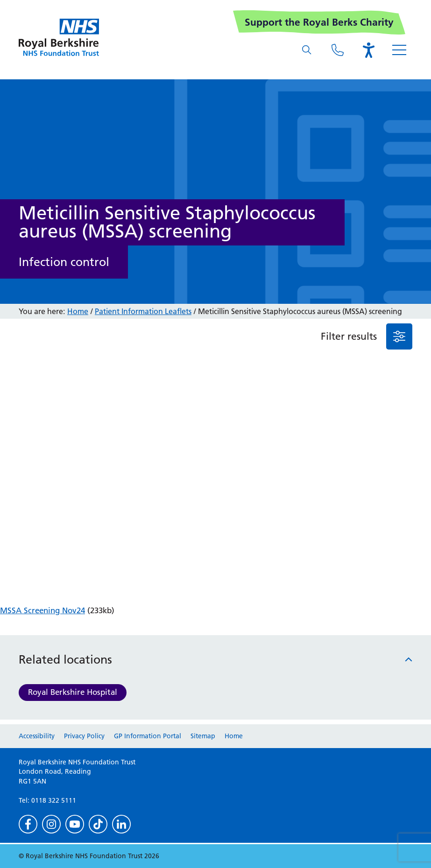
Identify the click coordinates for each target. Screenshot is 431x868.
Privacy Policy (84, 736)
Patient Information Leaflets (143, 311)
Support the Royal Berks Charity (319, 22)
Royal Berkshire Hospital (73, 692)
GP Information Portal (148, 736)
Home (78, 311)
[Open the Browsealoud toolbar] (368, 50)
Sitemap (203, 736)
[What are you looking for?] (307, 50)
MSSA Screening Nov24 (42, 610)
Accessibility (37, 736)
